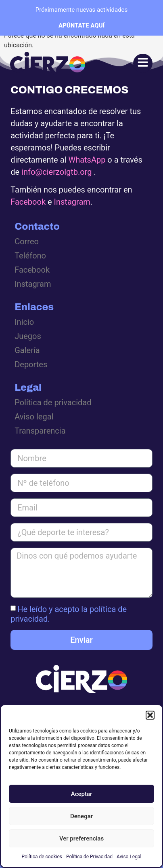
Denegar (81, 816)
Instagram (72, 202)
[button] (150, 715)
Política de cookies (42, 857)
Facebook (28, 202)
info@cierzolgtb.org (56, 172)
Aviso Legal (129, 857)
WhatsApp (87, 160)
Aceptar (82, 794)
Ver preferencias (81, 838)
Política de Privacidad (89, 857)
